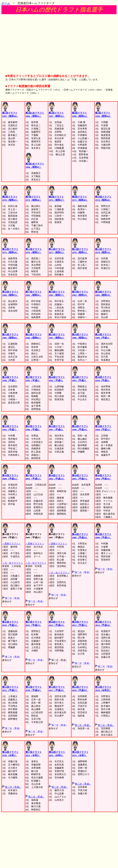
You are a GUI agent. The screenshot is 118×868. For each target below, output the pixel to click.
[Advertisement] (59, 42)
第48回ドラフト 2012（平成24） (57, 622)
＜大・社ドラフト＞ (13, 563)
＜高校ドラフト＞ (11, 544)
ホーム (6, 3)
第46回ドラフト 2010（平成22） (10, 622)
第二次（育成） (83, 725)
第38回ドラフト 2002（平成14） (57, 476)
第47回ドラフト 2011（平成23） (34, 622)
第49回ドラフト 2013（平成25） (80, 622)
